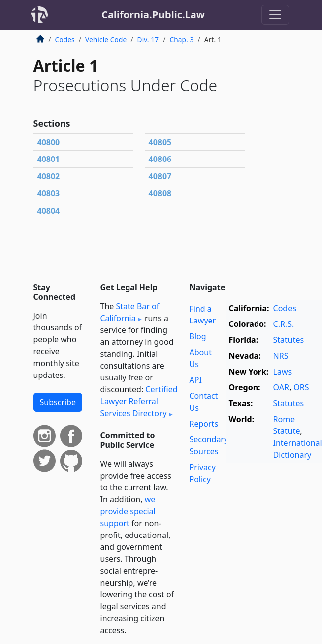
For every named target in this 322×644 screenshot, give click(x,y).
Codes (65, 39)
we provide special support (128, 511)
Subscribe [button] (58, 402)
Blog (198, 336)
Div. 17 (148, 39)
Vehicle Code (106, 39)
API (196, 380)
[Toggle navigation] (275, 15)
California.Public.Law (153, 15)
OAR (281, 387)
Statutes (289, 340)
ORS (301, 387)
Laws (283, 372)
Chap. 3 (181, 39)
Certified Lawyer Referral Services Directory (139, 401)
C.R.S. (284, 324)
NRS (281, 356)
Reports (204, 424)
